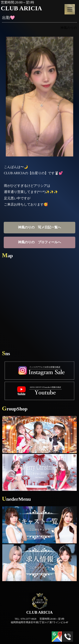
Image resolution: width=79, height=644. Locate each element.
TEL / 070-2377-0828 (26, 619)
